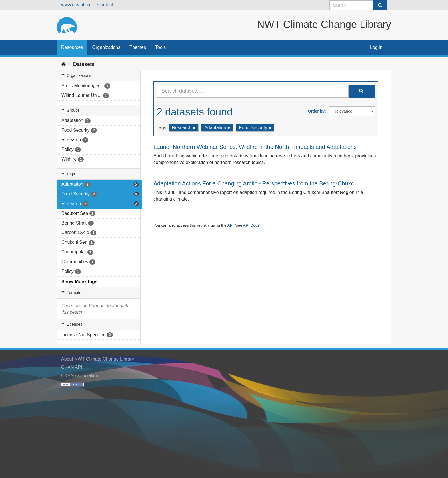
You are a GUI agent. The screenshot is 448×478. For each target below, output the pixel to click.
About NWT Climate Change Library (98, 359)
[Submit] (380, 5)
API (231, 225)
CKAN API (72, 367)
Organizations (106, 47)
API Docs (251, 225)
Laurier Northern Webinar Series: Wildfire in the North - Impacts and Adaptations (255, 147)
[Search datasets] (358, 5)
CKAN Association (80, 376)
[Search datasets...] (253, 91)
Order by (316, 111)
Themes (138, 47)
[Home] (64, 64)
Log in (376, 47)
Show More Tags (79, 282)
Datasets (84, 64)
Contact (105, 5)
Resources (72, 47)
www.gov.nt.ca (76, 5)
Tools (160, 47)
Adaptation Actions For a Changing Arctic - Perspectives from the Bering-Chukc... (256, 183)
